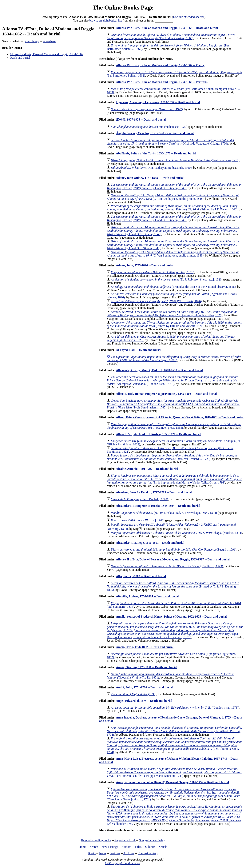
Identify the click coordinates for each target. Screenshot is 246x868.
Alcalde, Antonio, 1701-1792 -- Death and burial (147, 469)
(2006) (174, 358)
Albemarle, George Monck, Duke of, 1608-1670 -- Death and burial (159, 370)
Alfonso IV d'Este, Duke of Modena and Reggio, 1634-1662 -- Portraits (162, 82)
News (103, 853)
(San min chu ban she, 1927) (149, 127)
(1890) (134, 694)
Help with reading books (96, 840)
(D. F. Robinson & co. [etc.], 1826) (167, 279)
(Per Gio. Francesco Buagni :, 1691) (174, 549)
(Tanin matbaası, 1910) (175, 160)
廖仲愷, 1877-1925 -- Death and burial (141, 119)
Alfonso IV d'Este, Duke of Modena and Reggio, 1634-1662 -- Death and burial (167, 28)
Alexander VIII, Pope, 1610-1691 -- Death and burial (150, 543)
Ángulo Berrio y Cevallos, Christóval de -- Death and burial (155, 133)
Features (115, 853)
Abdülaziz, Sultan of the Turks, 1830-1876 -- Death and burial (156, 153)
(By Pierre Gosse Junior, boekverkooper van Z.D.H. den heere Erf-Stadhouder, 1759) (174, 815)
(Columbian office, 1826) (172, 314)
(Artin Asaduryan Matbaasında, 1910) (151, 168)
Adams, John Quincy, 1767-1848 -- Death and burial (150, 178)
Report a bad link (125, 840)
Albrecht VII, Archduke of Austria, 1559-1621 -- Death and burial (159, 434)
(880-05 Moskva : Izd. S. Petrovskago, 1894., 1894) (164, 513)
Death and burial (20, 58)
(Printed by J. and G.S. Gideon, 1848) (174, 186)
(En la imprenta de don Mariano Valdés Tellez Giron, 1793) (174, 479)
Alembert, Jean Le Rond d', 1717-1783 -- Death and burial (154, 492)
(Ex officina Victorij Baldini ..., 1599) (167, 566)
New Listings (110, 847)
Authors (126, 847)
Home (83, 847)
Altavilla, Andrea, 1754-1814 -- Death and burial (147, 596)
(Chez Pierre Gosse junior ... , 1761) (173, 794)
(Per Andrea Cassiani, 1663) (171, 36)
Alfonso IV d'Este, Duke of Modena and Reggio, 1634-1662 (46, 54)
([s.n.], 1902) (138, 520)
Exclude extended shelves (189, 17)
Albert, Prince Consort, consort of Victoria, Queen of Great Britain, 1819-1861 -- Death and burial (180, 417)
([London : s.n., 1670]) (172, 380)
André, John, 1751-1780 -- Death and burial (144, 687)
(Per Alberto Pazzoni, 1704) (174, 731)
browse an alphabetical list (105, 20)
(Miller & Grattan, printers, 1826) (153, 272)
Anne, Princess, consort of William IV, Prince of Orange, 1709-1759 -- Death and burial (172, 782)
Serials (163, 847)
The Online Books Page (123, 7)
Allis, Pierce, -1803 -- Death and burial (141, 576)
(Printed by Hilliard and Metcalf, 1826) (174, 324)
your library (32, 41)
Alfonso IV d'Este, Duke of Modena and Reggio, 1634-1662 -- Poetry (160, 65)
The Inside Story (148, 853)
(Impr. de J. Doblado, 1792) (139, 499)
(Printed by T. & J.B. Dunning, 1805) (173, 586)
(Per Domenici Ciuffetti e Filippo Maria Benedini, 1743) (175, 772)
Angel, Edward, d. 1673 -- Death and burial (144, 701)
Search (94, 847)
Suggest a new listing (152, 840)
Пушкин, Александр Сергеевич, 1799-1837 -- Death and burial (158, 102)
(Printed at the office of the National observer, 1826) (173, 287)
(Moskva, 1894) (176, 533)
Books (92, 853)
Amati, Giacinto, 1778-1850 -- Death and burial (147, 667)
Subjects (150, 847)
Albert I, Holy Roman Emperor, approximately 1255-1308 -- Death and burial (166, 394)
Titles (138, 847)
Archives (129, 853)
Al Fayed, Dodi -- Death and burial (139, 350)
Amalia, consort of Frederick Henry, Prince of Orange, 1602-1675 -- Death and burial (171, 617)
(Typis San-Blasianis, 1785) (173, 404)
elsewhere (50, 41)
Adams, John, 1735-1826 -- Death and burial (145, 265)
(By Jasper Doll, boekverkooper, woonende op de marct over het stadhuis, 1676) (175, 630)
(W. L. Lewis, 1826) (156, 301)
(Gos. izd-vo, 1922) (147, 109)
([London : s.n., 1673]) (175, 708)
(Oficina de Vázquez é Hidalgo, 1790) (170, 142)
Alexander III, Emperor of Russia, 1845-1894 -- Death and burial (158, 506)
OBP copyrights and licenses (123, 863)
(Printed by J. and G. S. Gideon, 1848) (173, 231)
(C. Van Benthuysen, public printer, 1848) (173, 197)
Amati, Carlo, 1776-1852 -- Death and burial (145, 647)
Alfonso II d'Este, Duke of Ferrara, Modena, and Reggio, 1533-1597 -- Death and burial (173, 559)
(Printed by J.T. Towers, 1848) (172, 208)
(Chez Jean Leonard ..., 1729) (172, 457)
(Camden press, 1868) (174, 426)
